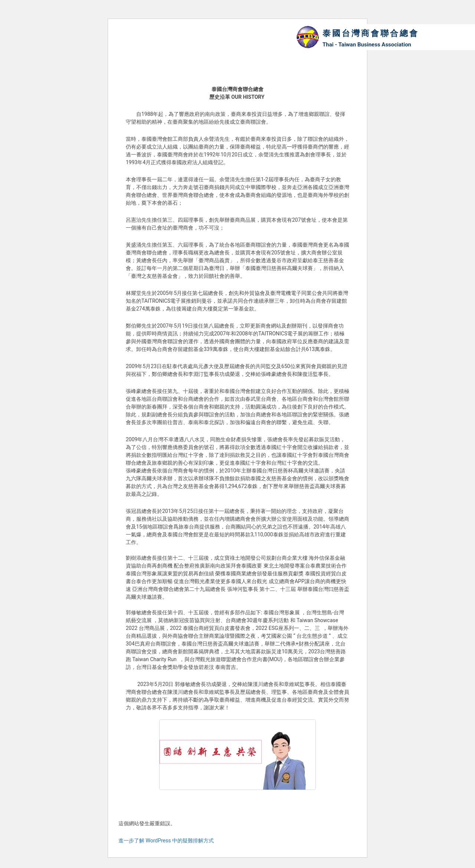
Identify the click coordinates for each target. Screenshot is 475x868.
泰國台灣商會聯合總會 (371, 33)
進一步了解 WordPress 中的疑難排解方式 (166, 841)
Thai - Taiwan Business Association (367, 45)
